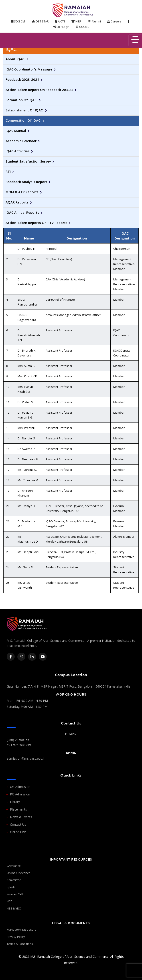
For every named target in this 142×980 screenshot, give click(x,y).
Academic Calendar (21, 141)
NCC (9, 901)
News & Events (21, 817)
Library (15, 802)
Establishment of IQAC (25, 110)
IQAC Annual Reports (22, 212)
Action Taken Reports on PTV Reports (37, 223)
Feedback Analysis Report (26, 182)
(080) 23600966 (18, 740)
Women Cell (15, 894)
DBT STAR (40, 21)
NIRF (76, 21)
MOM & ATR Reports (22, 192)
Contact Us (18, 824)
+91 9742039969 (19, 745)
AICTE (60, 21)
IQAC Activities (18, 151)
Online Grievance (18, 873)
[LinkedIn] (32, 657)
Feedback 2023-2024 (22, 79)
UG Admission (20, 787)
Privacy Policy (16, 937)
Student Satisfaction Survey (28, 161)
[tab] (71, 49)
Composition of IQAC (23, 120)
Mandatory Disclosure (22, 930)
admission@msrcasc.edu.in (26, 758)
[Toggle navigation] (135, 40)
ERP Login (61, 27)
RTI (8, 171)
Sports (11, 887)
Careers (114, 21)
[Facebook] (11, 657)
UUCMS (82, 27)
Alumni (94, 21)
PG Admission (20, 794)
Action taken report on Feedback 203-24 (39, 90)
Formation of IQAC (21, 100)
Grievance (14, 866)
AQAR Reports (17, 202)
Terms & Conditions (20, 944)
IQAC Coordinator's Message (29, 69)
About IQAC (15, 59)
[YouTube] (43, 657)
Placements (18, 809)
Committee (14, 880)
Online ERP (18, 832)
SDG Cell (18, 21)
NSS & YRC (14, 908)
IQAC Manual (16, 131)
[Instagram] (21, 657)
